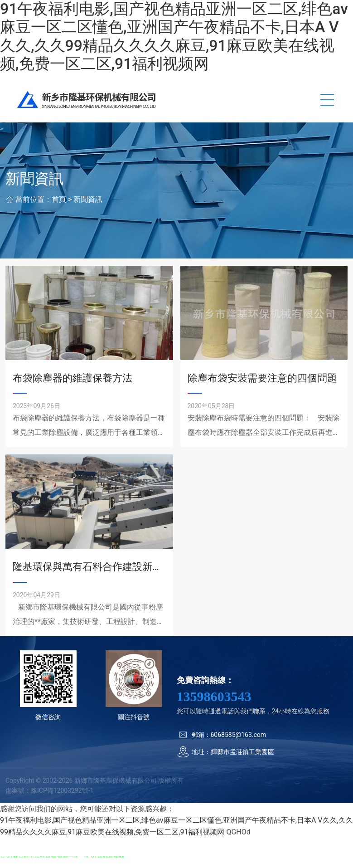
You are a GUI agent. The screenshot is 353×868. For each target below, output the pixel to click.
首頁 (59, 199)
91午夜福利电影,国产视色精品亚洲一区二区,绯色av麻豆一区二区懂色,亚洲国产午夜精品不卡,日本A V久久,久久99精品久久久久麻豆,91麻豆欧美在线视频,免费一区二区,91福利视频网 (174, 36)
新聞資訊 (88, 199)
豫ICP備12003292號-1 (62, 790)
